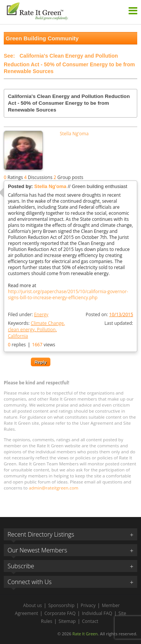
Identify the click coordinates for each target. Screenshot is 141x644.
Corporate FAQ (60, 613)
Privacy (88, 605)
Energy (41, 314)
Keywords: (36, 330)
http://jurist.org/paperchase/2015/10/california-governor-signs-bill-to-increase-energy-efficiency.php (68, 295)
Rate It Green (85, 634)
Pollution (46, 330)
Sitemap (67, 621)
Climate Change (47, 323)
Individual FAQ (97, 613)
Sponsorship (61, 605)
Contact (90, 621)
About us (33, 605)
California (18, 336)
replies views (32, 345)
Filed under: (28, 314)
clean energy (21, 330)
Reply (41, 362)
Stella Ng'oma (74, 134)
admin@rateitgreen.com (54, 488)
